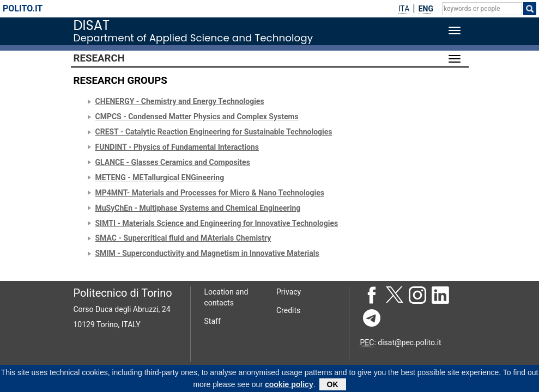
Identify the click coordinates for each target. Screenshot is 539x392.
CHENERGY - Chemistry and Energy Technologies (180, 101)
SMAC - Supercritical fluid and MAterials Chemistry (183, 238)
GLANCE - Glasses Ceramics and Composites (173, 162)
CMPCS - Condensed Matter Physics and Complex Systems (197, 117)
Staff (213, 321)
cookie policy (289, 386)
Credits (288, 310)
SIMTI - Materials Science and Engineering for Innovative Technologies (217, 223)
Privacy (289, 292)
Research (99, 58)
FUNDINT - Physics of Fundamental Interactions (177, 147)
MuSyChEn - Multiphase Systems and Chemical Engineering (198, 208)
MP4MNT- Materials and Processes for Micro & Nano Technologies (210, 193)
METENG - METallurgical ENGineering (160, 177)
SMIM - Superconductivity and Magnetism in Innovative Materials (207, 253)
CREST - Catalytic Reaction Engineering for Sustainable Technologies (214, 132)
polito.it (23, 8)
